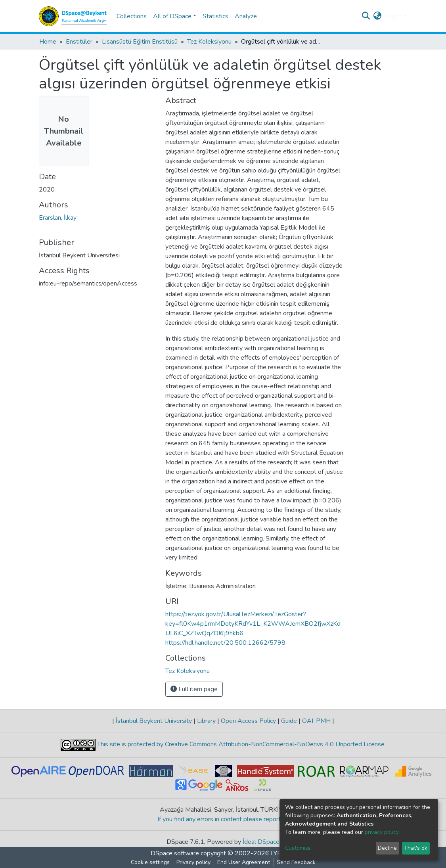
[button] (377, 16)
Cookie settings (150, 862)
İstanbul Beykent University (154, 721)
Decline (387, 848)
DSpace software (175, 853)
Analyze (246, 16)
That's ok (416, 848)
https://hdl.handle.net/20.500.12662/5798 (225, 643)
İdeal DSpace (261, 842)
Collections (132, 16)
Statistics (215, 16)
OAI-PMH (316, 721)
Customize (298, 848)
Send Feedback (296, 862)
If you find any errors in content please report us (223, 819)
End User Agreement (244, 862)
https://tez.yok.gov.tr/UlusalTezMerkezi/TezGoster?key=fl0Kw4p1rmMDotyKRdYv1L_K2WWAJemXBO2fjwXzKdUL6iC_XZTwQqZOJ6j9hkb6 (253, 624)
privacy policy (382, 832)
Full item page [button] (194, 689)
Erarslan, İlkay (58, 218)
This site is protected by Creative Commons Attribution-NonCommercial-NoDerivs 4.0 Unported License (240, 745)
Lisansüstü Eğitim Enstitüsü (140, 42)
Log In (393, 16)
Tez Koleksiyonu (209, 42)
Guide (289, 721)
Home (48, 42)
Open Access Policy (248, 721)
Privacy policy (193, 862)
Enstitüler (79, 42)
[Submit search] (366, 16)
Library (206, 721)
